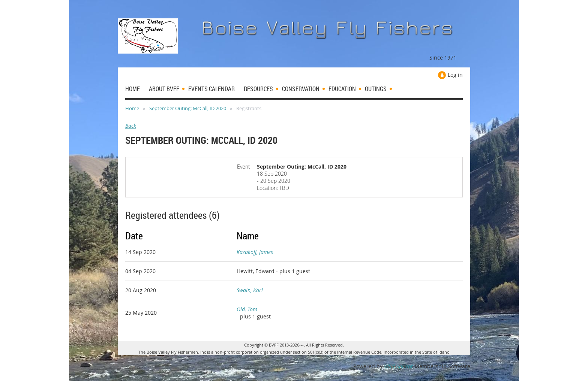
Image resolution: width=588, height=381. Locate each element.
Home (132, 108)
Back (131, 126)
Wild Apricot (398, 366)
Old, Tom (247, 309)
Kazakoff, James (255, 252)
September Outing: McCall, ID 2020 (188, 108)
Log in (455, 75)
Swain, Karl (250, 290)
